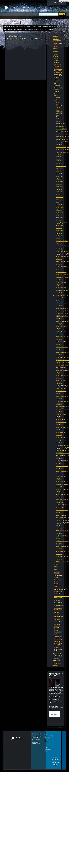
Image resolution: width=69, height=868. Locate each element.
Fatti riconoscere (64, 1)
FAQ (61, 3)
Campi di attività (27, 19)
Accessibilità (51, 771)
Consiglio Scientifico (62, 26)
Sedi (17, 35)
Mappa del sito (54, 3)
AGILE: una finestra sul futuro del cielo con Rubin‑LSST (56, 674)
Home (7, 19)
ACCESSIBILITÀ (56, 765)
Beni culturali (16, 23)
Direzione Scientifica (43, 26)
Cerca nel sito (38, 12)
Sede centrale (38, 19)
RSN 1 (42, 35)
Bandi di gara (56, 760)
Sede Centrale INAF (24, 35)
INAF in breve (16, 19)
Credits (43, 771)
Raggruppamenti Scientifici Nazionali (13, 30)
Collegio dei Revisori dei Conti (31, 30)
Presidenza (7, 26)
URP (47, 19)
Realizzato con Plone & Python (7, 772)
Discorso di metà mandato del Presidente (56, 707)
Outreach (54, 19)
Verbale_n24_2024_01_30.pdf (15, 39)
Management (53, 26)
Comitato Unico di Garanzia (46, 30)
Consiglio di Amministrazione (18, 26)
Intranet (7, 23)
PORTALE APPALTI (56, 762)
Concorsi (55, 757)
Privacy (47, 747)
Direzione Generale (32, 26)
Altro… (61, 728)
